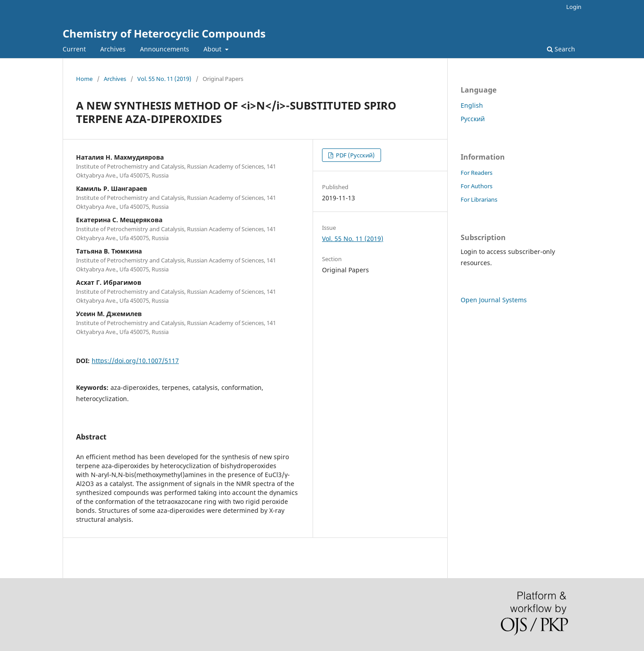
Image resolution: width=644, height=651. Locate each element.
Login (574, 7)
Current (74, 49)
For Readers (477, 173)
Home (84, 79)
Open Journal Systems (494, 300)
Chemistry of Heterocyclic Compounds (164, 33)
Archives (113, 49)
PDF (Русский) (355, 155)
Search (561, 49)
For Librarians (479, 199)
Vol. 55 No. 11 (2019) (164, 79)
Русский (473, 119)
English (472, 105)
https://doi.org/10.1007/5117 (135, 361)
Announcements (165, 49)
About (213, 49)
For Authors (477, 186)
